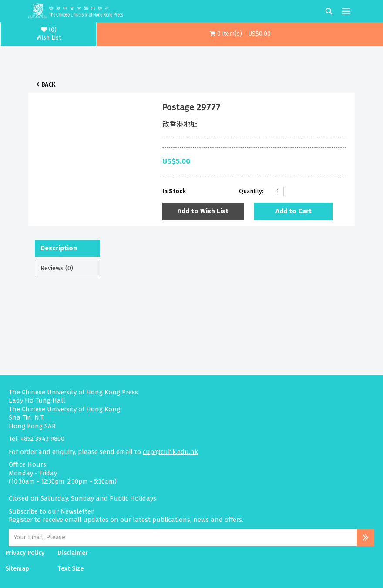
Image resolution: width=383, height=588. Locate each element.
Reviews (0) (57, 268)
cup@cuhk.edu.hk (170, 452)
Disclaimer (73, 553)
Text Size (71, 569)
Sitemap (17, 569)
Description (59, 248)
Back (48, 85)
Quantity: (251, 191)
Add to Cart (294, 211)
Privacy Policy (25, 553)
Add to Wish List (203, 211)
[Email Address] (183, 538)
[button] (240, 34)
